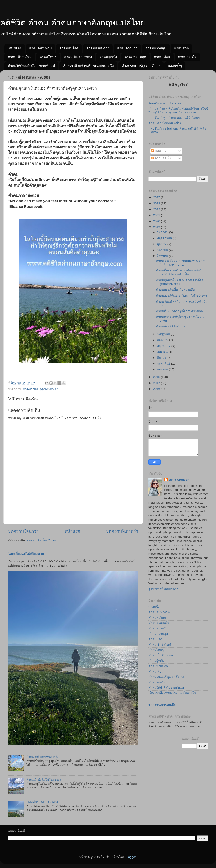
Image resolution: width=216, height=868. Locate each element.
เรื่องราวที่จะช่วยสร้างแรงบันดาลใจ (88, 66)
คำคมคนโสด (69, 48)
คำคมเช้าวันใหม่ (20, 57)
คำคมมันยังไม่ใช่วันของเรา (44, 779)
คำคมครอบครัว (98, 48)
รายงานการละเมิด (162, 705)
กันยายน (163, 250)
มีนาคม (162, 358)
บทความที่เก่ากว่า (122, 531)
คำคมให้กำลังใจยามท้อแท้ (166, 687)
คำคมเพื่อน (162, 57)
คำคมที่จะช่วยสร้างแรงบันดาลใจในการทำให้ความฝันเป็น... (180, 272)
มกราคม (163, 369)
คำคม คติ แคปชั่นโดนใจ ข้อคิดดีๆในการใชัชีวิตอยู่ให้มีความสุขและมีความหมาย (178, 111)
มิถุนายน (163, 340)
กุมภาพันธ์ (164, 364)
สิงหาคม (163, 256)
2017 (157, 383)
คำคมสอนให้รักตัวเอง (171, 326)
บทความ (159, 151)
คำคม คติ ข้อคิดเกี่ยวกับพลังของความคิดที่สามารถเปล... (181, 263)
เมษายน (163, 352)
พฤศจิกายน (165, 238)
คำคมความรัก (127, 48)
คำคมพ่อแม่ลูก (135, 57)
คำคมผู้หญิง (108, 57)
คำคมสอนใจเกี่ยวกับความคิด (176, 290)
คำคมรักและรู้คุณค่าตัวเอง (141, 66)
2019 (157, 227)
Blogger (131, 857)
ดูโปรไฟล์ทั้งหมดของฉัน (164, 589)
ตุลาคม (162, 244)
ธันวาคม (163, 232)
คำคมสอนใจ (187, 57)
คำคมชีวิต (181, 48)
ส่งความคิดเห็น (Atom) (42, 540)
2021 (157, 215)
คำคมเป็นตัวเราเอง (78, 57)
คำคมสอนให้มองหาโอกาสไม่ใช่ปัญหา (182, 296)
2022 (157, 209)
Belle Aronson (179, 480)
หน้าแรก (15, 48)
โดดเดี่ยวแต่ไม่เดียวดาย (26, 554)
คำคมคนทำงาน (40, 48)
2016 (157, 389)
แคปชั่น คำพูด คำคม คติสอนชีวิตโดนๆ (174, 118)
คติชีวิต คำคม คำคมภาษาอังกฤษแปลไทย (73, 23)
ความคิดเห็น (161, 158)
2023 (157, 203)
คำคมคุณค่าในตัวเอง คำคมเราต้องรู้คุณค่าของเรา (180, 282)
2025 (157, 197)
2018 (157, 377)
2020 (157, 221)
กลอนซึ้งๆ (175, 66)
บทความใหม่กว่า (23, 531)
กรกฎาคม (164, 334)
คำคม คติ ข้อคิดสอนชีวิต (165, 123)
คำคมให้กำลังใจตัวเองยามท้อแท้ (31, 66)
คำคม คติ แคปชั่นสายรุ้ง (43, 757)
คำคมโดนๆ (48, 57)
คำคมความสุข (156, 48)
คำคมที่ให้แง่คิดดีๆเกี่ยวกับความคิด (180, 311)
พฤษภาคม (164, 346)
